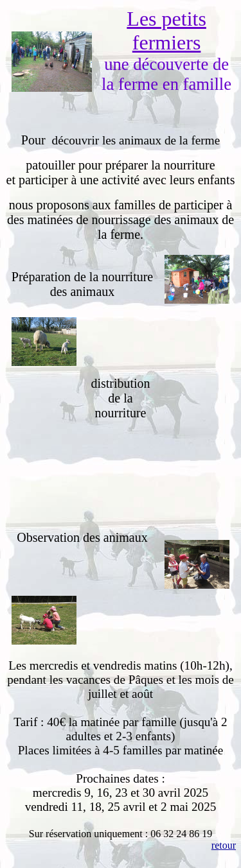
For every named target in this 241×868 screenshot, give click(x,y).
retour (224, 845)
